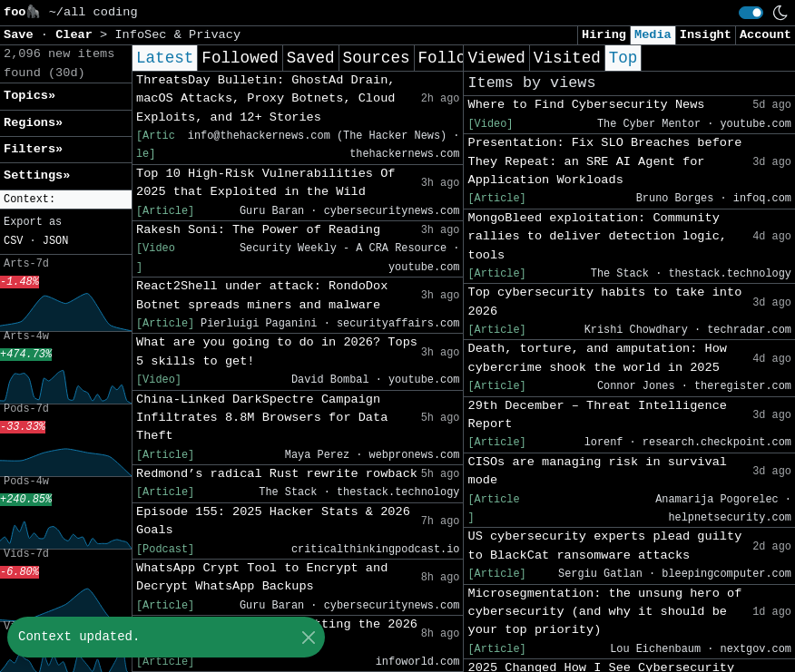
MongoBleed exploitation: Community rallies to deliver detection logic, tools (597, 237)
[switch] (751, 13)
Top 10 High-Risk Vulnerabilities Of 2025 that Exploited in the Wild (266, 183)
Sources (377, 58)
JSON (56, 241)
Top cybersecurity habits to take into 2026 (604, 302)
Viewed (496, 58)
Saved (311, 58)
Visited (567, 58)
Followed (240, 58)
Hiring (604, 35)
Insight (706, 35)
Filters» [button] (33, 149)
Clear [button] (78, 35)
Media (653, 35)
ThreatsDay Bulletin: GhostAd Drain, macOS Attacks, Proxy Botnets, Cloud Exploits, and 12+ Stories (266, 99)
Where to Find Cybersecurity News (586, 105)
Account (766, 35)
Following (461, 58)
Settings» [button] (37, 175)
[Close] (308, 637)
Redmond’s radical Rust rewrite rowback (277, 474)
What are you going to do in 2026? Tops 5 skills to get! (277, 351)
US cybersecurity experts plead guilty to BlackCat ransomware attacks (604, 545)
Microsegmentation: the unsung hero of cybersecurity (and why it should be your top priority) (604, 612)
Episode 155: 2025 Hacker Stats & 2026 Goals (273, 521)
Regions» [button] (33, 123)
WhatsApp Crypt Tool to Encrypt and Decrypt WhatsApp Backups (262, 577)
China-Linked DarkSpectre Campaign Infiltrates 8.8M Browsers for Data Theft (262, 418)
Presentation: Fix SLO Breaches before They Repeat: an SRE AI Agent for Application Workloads (604, 161)
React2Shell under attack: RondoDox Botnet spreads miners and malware (262, 295)
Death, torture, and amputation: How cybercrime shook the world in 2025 (597, 358)
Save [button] (22, 35)
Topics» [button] (29, 96)
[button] (66, 200)
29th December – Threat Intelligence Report (597, 415)
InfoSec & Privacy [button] (177, 35)
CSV (13, 241)
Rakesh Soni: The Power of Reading (258, 230)
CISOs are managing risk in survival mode (597, 471)
